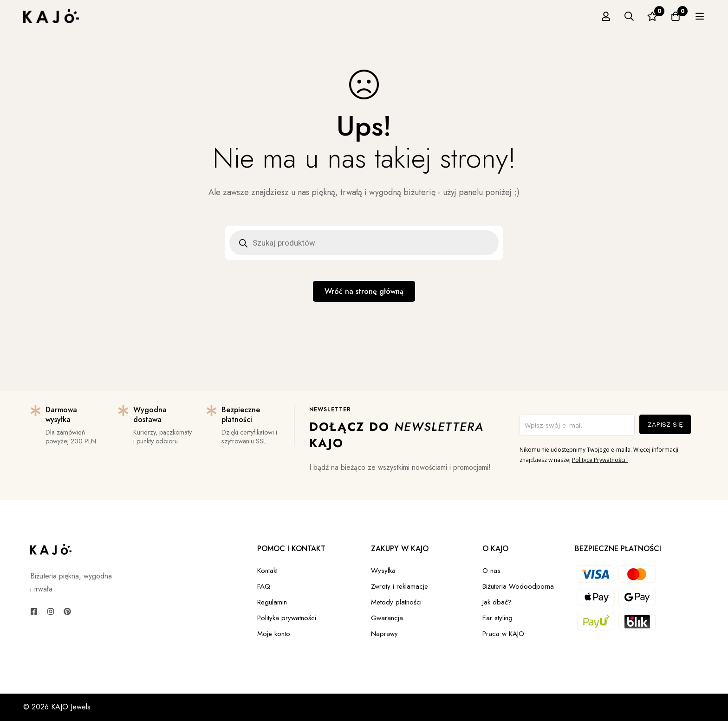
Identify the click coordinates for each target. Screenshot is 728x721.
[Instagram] (51, 611)
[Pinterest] (67, 611)
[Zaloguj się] (630, 16)
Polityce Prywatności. (600, 460)
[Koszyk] (700, 16)
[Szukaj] (653, 16)
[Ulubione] (676, 16)
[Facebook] (34, 611)
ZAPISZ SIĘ (665, 424)
